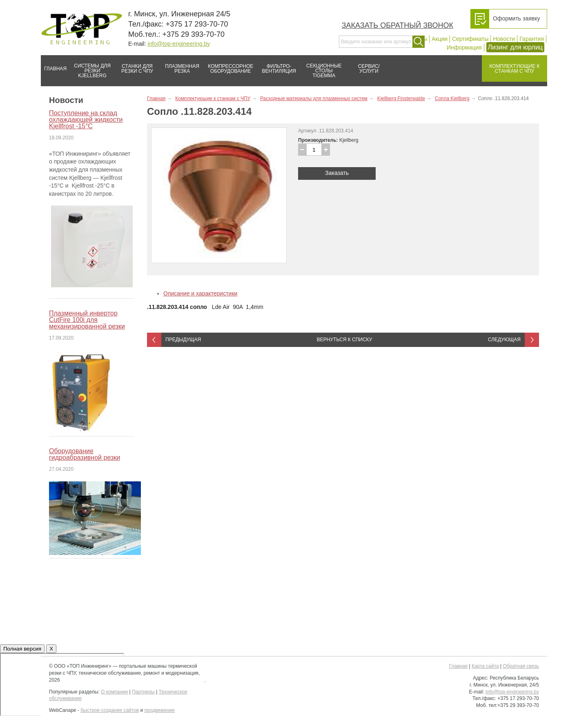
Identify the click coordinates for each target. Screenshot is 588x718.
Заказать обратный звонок (398, 25)
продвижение (160, 710)
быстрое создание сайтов (110, 710)
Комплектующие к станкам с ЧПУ (511, 65)
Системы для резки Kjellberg (90, 67)
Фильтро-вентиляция (276, 65)
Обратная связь (521, 666)
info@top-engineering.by (179, 44)
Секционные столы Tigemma (321, 67)
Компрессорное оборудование (229, 65)
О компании (114, 692)
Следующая (504, 340)
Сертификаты (470, 39)
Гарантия (532, 39)
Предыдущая (183, 340)
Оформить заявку (517, 18)
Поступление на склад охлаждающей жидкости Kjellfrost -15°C (86, 120)
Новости (504, 39)
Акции (440, 39)
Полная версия (22, 649)
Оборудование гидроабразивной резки (85, 454)
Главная (54, 65)
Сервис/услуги (369, 69)
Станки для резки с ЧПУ (134, 65)
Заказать (337, 173)
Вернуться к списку (345, 340)
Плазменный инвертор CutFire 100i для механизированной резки (87, 320)
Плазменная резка (179, 65)
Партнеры (143, 692)
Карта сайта (485, 666)
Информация (464, 47)
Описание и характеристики (200, 293)
